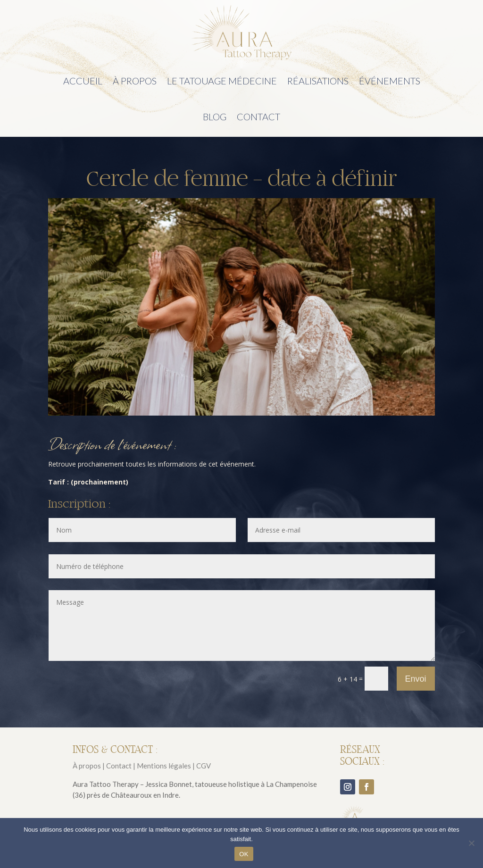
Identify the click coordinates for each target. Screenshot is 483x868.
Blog (215, 117)
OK (244, 854)
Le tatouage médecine (222, 81)
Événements (390, 81)
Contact (258, 117)
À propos (135, 81)
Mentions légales (164, 766)
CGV (204, 766)
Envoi (416, 679)
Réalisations (318, 81)
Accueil (83, 81)
